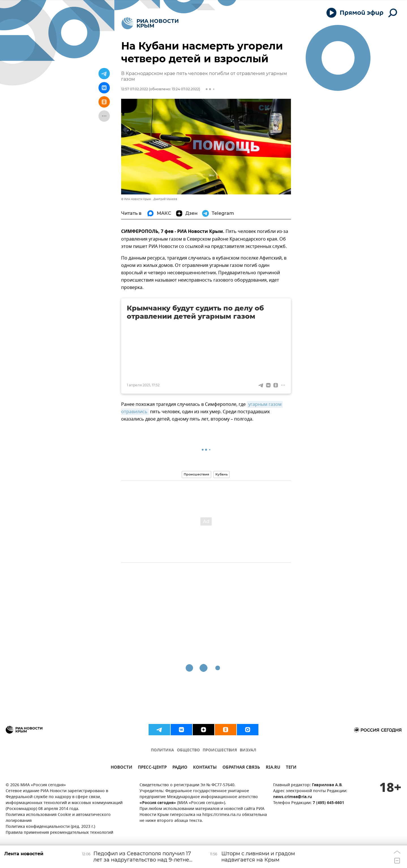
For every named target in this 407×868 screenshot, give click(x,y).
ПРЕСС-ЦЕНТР (152, 768)
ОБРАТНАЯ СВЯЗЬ (241, 768)
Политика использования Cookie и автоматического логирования (58, 818)
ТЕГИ (291, 768)
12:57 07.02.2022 (135, 89)
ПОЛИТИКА (162, 750)
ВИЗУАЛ (248, 750)
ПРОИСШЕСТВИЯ (220, 750)
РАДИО (180, 768)
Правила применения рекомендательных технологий (59, 833)
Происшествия (196, 474)
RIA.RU (273, 768)
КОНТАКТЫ (205, 768)
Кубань (221, 474)
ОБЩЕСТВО (188, 750)
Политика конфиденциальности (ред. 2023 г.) (50, 827)
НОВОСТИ (121, 768)
